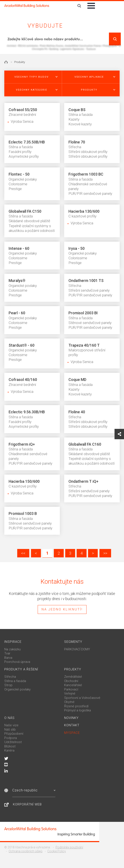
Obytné (69, 702)
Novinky (71, 718)
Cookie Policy (57, 851)
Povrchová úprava (17, 662)
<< (23, 553)
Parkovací (71, 689)
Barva (8, 658)
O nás (9, 718)
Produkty (20, 62)
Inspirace (13, 642)
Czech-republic (34, 790)
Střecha (10, 677)
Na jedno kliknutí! (62, 609)
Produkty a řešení (21, 669)
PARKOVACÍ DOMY (77, 649)
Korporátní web (27, 804)
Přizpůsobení (14, 734)
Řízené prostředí (76, 706)
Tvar (7, 653)
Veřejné (70, 693)
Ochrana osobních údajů (26, 851)
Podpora (11, 738)
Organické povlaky (17, 689)
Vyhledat (115, 39)
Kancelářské (73, 685)
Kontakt (72, 725)
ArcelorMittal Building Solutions (27, 6)
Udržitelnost (13, 742)
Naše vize (11, 725)
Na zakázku (12, 649)
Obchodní (71, 681)
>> (105, 553)
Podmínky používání (69, 847)
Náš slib (10, 730)
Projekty (73, 669)
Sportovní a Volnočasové (82, 698)
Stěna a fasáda (15, 681)
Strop (8, 685)
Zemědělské (73, 677)
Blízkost (10, 746)
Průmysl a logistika (77, 710)
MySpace (72, 733)
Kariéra (9, 750)
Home (6, 62)
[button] (33, 77)
